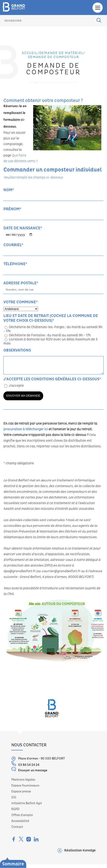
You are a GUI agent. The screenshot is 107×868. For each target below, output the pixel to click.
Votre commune (21, 303)
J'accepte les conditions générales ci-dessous (52, 383)
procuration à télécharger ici (26, 433)
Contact (17, 831)
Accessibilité (20, 825)
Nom (9, 190)
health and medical (19, 513)
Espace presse (21, 796)
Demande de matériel (61, 53)
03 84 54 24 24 (25, 768)
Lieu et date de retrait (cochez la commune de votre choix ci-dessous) (51, 319)
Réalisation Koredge (77, 854)
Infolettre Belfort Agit (27, 807)
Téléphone (15, 264)
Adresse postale (21, 283)
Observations (17, 351)
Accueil (30, 53)
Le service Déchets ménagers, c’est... (35, 865)
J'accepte (14, 390)
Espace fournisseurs (25, 790)
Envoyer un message (29, 774)
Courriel (13, 245)
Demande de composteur (54, 57)
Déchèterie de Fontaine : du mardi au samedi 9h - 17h (48, 336)
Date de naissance (23, 228)
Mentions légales (23, 784)
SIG (14, 801)
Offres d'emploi (22, 819)
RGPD (15, 813)
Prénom (12, 209)
